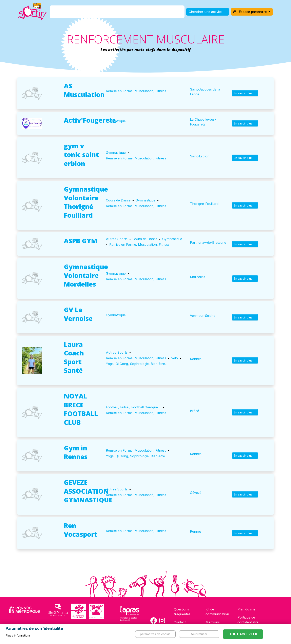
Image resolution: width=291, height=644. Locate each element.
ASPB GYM (81, 241)
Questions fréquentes (182, 612)
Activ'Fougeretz (90, 120)
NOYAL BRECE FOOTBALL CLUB (81, 409)
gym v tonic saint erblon (81, 154)
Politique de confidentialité (248, 620)
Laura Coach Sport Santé (74, 357)
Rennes (196, 359)
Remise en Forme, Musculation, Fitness (136, 91)
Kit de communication (217, 612)
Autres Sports (117, 239)
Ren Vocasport (81, 530)
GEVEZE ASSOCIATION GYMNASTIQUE (88, 491)
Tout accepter (243, 634)
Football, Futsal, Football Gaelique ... (134, 407)
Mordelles (198, 277)
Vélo (174, 358)
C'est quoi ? (81, 13)
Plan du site (246, 609)
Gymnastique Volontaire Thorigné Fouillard (86, 202)
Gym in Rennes (76, 452)
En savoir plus (245, 93)
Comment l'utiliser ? (150, 13)
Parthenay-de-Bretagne (208, 242)
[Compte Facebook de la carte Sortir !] (154, 621)
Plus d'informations (18, 636)
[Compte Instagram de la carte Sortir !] (162, 621)
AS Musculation (84, 90)
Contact (180, 622)
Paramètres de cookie (155, 634)
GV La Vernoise (78, 314)
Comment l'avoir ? (112, 13)
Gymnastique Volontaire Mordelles (86, 275)
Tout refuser (199, 634)
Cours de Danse (118, 200)
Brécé (195, 411)
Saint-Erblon (200, 156)
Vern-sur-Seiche (203, 316)
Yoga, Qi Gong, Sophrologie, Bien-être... (137, 364)
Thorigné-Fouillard (204, 204)
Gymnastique (116, 121)
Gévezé (196, 493)
